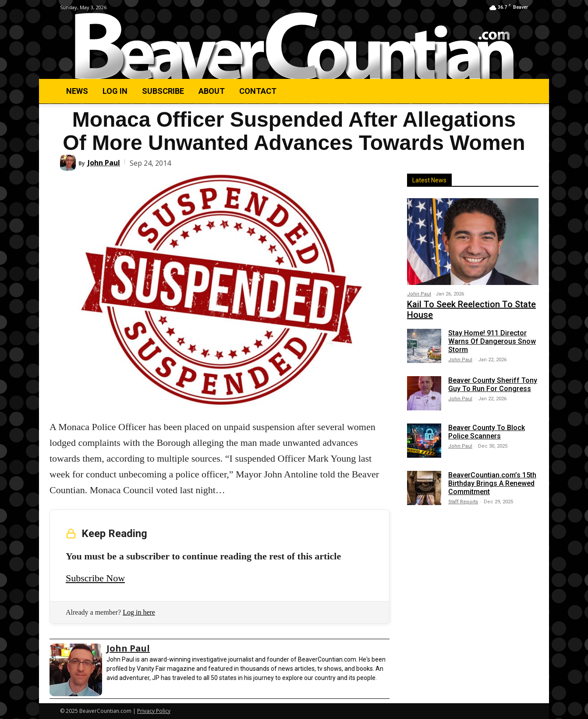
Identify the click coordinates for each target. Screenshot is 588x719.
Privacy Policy (154, 711)
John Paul (104, 163)
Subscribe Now (95, 578)
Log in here (139, 612)
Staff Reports (463, 502)
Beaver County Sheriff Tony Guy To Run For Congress (493, 384)
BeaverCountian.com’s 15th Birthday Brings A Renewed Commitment (492, 483)
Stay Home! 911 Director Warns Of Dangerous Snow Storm (492, 341)
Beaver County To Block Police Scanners (487, 432)
